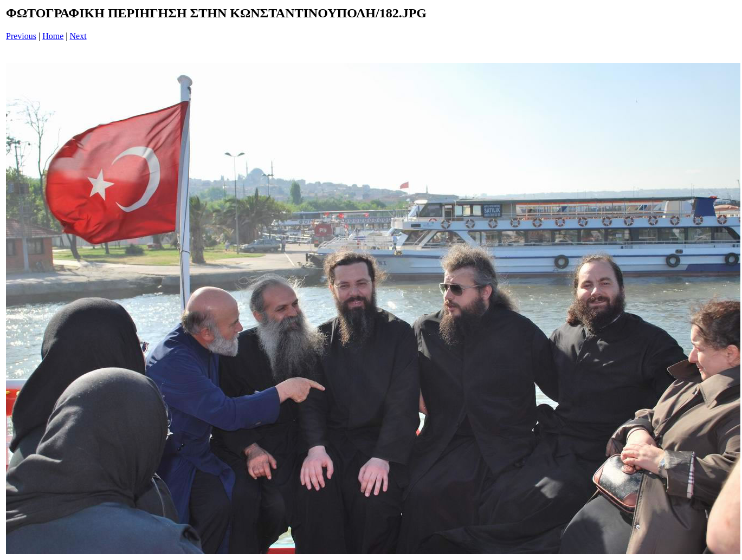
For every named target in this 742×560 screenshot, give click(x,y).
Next (78, 36)
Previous (21, 36)
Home (53, 36)
